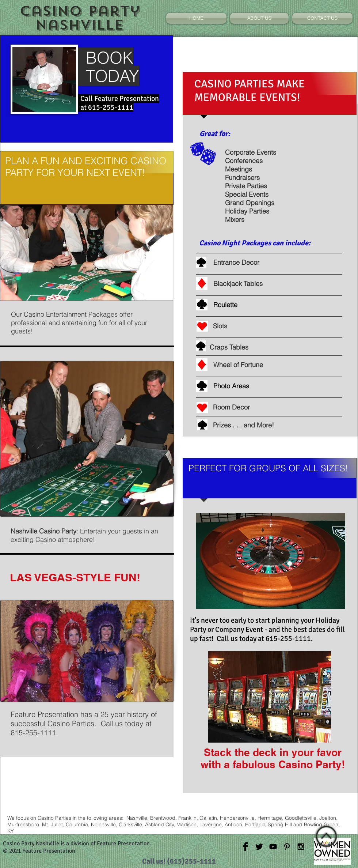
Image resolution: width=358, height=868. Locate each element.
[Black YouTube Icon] (273, 847)
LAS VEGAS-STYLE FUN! (75, 577)
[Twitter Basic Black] (259, 847)
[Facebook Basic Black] (245, 847)
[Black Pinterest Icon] (287, 847)
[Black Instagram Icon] (301, 847)
